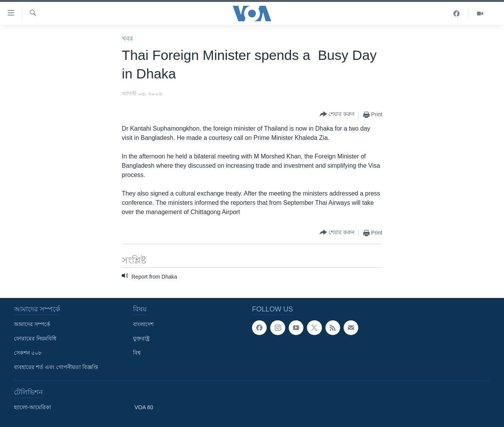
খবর (127, 38)
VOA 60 (144, 407)
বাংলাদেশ (143, 324)
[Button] (337, 115)
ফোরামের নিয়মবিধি (35, 339)
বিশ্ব (137, 353)
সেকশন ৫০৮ (28, 353)
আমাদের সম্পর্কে (32, 324)
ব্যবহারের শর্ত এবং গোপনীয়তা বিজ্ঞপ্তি (56, 367)
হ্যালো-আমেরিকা (32, 407)
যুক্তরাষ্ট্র (141, 339)
